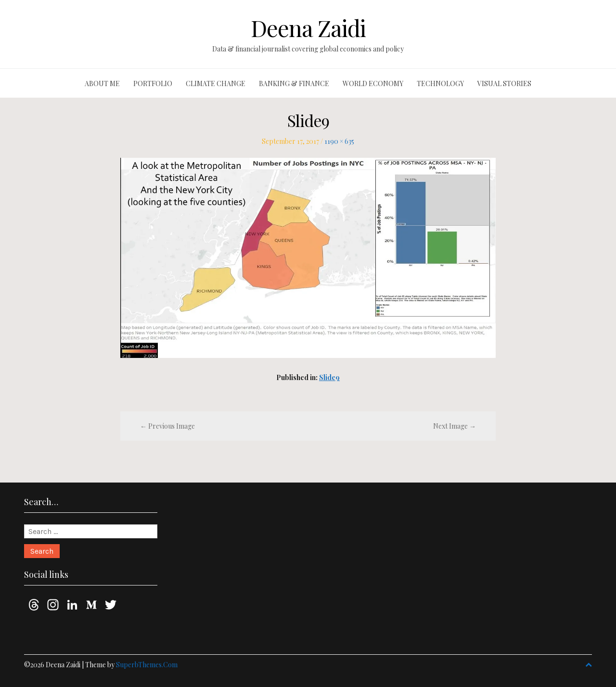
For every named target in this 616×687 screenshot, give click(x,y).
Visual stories (504, 83)
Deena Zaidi (308, 28)
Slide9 (329, 377)
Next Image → (455, 426)
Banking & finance (294, 83)
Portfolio (153, 83)
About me (102, 83)
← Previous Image (167, 426)
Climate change (216, 83)
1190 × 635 (339, 141)
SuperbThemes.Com (147, 665)
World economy (373, 83)
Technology (440, 83)
